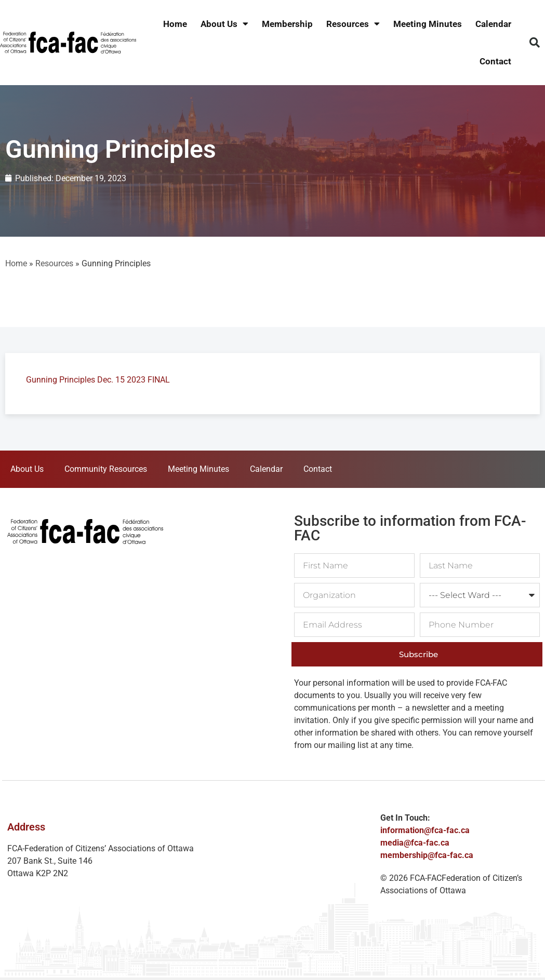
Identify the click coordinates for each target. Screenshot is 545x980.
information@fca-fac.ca (425, 830)
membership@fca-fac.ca (427, 855)
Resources (353, 24)
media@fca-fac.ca (415, 843)
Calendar (493, 24)
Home (175, 24)
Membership (287, 24)
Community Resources (106, 469)
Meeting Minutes (428, 24)
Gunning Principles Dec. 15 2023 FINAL (98, 380)
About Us (224, 24)
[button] (535, 43)
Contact (495, 61)
